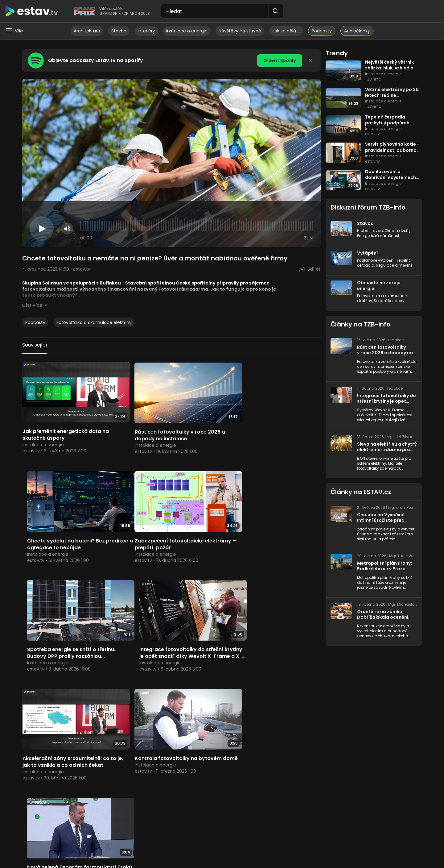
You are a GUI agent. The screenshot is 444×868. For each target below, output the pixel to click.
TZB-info (71, 721)
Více (171, 721)
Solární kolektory (389, 299)
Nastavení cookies (277, 849)
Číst (32, 305)
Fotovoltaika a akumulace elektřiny (94, 322)
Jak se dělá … (286, 31)
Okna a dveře (397, 230)
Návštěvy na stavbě (240, 31)
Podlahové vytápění (376, 260)
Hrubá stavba (370, 230)
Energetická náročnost (378, 235)
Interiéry (146, 31)
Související (35, 345)
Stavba (119, 31)
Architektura (87, 31)
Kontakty (328, 849)
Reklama (307, 849)
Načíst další (172, 676)
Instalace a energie (187, 31)
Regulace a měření (394, 265)
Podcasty (35, 322)
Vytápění (367, 253)
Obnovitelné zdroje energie (379, 285)
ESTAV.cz (210, 721)
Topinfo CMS (243, 849)
